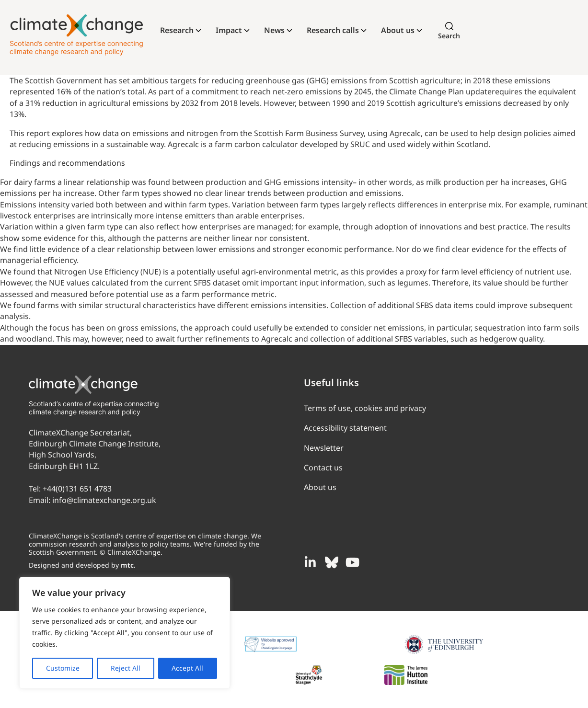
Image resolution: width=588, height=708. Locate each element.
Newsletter (324, 448)
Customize (63, 668)
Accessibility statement (345, 428)
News (274, 30)
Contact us (323, 468)
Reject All (126, 668)
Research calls (333, 30)
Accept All (187, 668)
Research (177, 30)
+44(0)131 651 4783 (77, 489)
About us (398, 30)
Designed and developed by (82, 565)
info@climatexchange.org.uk (104, 500)
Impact (229, 30)
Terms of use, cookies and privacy (365, 408)
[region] (125, 633)
